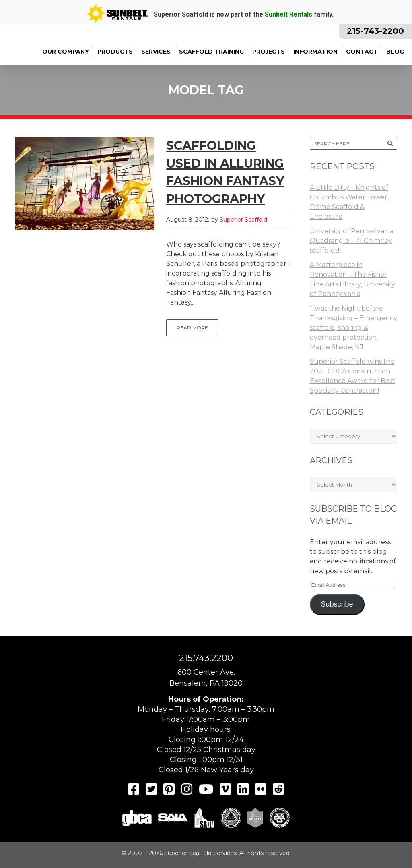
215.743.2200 (206, 658)
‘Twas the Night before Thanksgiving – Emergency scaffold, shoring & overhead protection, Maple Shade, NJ (353, 328)
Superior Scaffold (243, 220)
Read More (192, 328)
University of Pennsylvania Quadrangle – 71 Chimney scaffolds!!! (352, 241)
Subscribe (337, 604)
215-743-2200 (375, 31)
